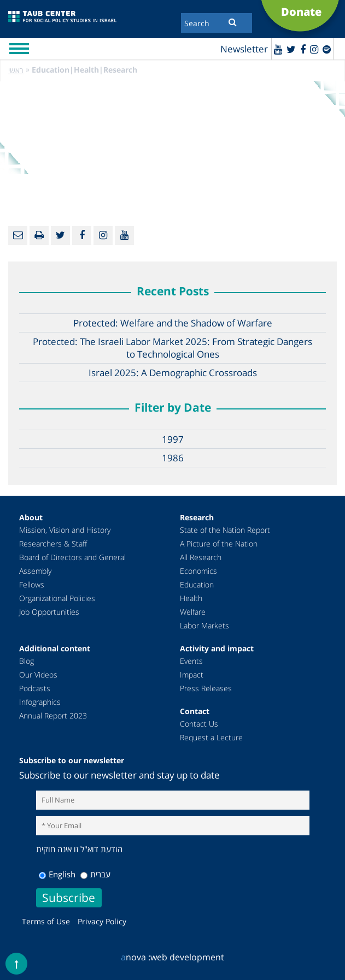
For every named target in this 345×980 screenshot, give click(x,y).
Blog (27, 661)
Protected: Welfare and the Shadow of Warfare (173, 323)
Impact (192, 675)
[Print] (39, 236)
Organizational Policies (57, 598)
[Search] (217, 23)
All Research (201, 557)
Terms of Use (46, 921)
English (57, 874)
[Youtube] (278, 49)
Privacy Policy (102, 921)
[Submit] (233, 22)
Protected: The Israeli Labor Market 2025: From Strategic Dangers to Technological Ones (172, 348)
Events (191, 661)
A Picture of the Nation (219, 544)
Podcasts (35, 688)
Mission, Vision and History (65, 530)
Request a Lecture (211, 737)
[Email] (18, 236)
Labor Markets (204, 625)
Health (191, 598)
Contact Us (199, 724)
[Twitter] (291, 49)
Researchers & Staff (53, 544)
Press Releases (206, 688)
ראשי (16, 70)
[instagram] (314, 49)
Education (197, 584)
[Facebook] (303, 49)
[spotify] (327, 49)
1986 (173, 458)
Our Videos (38, 675)
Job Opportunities (49, 612)
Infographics (40, 702)
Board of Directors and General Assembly (72, 564)
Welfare (193, 612)
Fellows (32, 584)
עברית (95, 874)
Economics (198, 571)
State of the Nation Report (225, 530)
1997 (173, 439)
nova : (136, 957)
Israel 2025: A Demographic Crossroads (173, 373)
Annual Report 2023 (53, 715)
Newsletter (244, 49)
